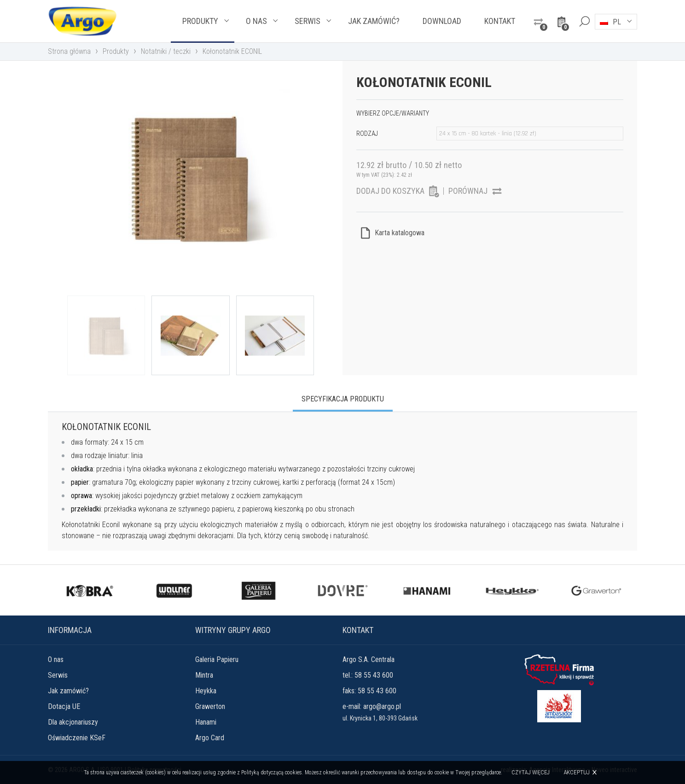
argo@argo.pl (382, 706)
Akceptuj (577, 772)
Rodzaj (367, 134)
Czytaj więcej (531, 772)
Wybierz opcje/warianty (393, 113)
